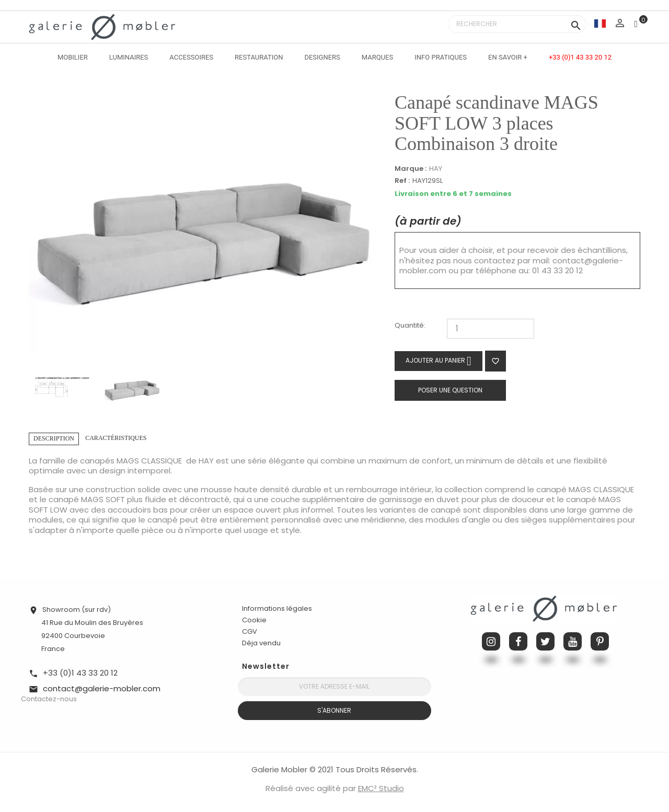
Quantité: (410, 326)
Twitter (545, 641)
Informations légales (277, 608)
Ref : (402, 181)
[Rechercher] (517, 24)
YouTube (573, 641)
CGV (250, 631)
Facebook (518, 641)
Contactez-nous (49, 699)
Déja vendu (261, 643)
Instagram (491, 641)
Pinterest (600, 641)
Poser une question (450, 390)
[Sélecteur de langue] (600, 23)
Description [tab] (54, 438)
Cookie (254, 620)
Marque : (411, 169)
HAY (436, 169)
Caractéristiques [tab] (116, 438)
